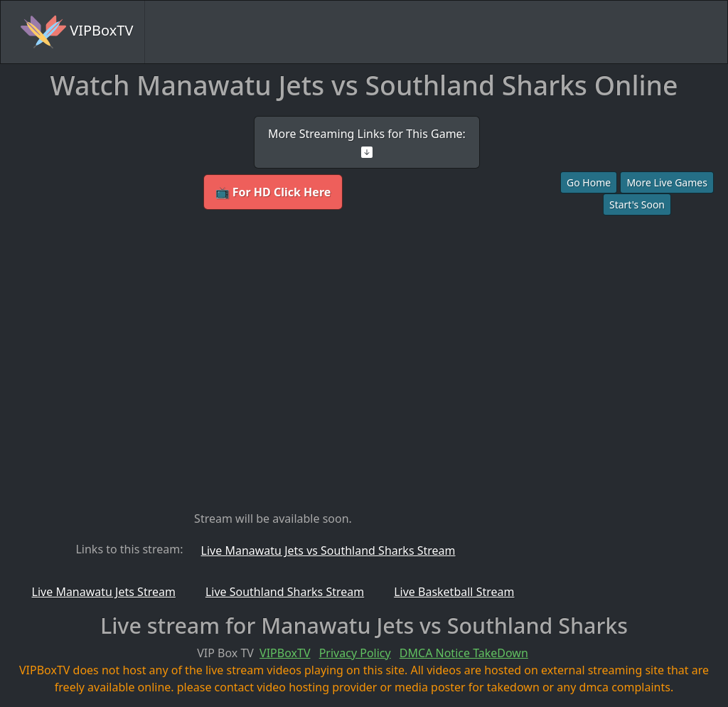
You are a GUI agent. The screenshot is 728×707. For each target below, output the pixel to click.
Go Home (589, 182)
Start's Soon (637, 204)
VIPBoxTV (77, 32)
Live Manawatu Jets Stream (104, 592)
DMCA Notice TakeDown (464, 653)
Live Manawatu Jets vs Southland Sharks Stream (328, 551)
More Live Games (667, 182)
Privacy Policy (355, 653)
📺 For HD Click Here (273, 192)
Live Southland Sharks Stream (285, 592)
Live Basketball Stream (454, 592)
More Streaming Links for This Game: (367, 142)
